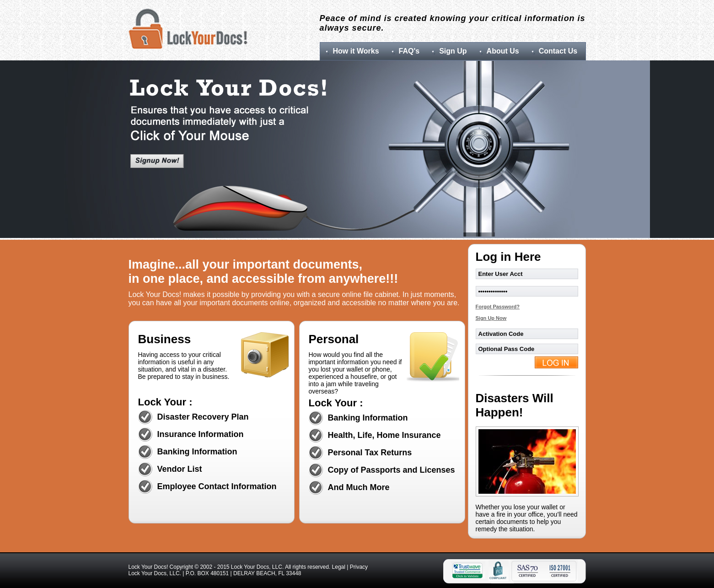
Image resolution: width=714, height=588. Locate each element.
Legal (339, 567)
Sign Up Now (491, 318)
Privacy (359, 567)
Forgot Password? (498, 307)
